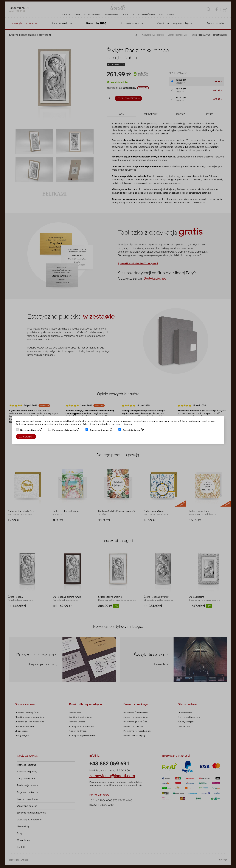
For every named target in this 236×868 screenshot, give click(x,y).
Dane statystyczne (133, 430)
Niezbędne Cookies (31, 430)
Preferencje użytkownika (66, 430)
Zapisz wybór (26, 437)
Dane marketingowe (101, 430)
